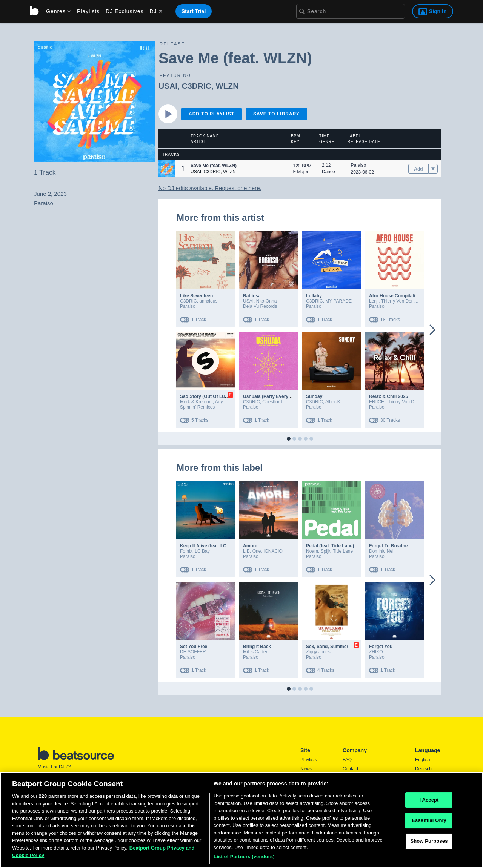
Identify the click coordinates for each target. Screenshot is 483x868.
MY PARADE (338, 301)
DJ (156, 11)
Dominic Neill (382, 551)
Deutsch (423, 769)
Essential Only (429, 820)
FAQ (347, 760)
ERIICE (377, 402)
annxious (208, 301)
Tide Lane (343, 551)
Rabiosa (252, 296)
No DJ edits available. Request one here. (210, 188)
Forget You (381, 647)
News (306, 769)
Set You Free (194, 647)
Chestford (272, 402)
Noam (312, 551)
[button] (167, 169)
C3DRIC (197, 86)
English (422, 760)
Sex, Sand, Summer (327, 647)
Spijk (326, 551)
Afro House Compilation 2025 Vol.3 (406, 296)
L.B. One (252, 551)
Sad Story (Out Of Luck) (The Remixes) (222, 396)
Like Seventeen (196, 296)
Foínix (186, 551)
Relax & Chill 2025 (388, 396)
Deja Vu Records (260, 306)
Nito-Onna (267, 301)
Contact (350, 769)
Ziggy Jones (318, 652)
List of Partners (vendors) (244, 856)
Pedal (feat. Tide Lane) (330, 546)
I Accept (429, 800)
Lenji (374, 301)
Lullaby (314, 296)
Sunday (314, 396)
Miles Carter (255, 652)
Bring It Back (257, 647)
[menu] (56, 11)
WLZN (227, 86)
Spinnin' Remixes (197, 407)
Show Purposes (429, 841)
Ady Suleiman (229, 402)
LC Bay (202, 551)
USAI (168, 86)
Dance (328, 172)
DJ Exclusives (125, 11)
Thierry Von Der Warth (404, 301)
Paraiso (359, 165)
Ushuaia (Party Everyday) (270, 396)
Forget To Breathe (388, 546)
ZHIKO (376, 652)
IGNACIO (273, 551)
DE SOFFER (193, 652)
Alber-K (333, 402)
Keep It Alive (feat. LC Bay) (209, 546)
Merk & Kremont (196, 402)
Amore (250, 546)
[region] (241, 820)
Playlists (88, 11)
